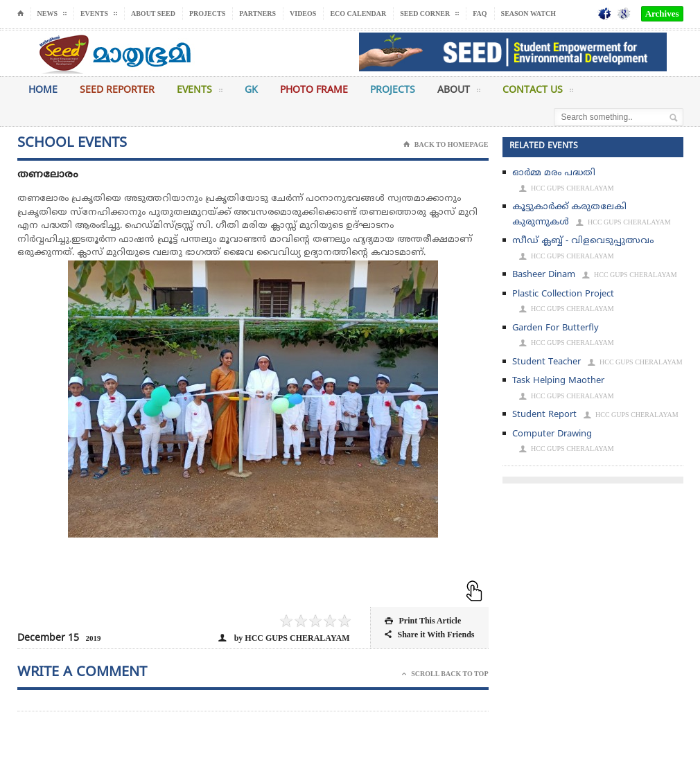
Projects (207, 14)
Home (43, 90)
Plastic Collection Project (563, 294)
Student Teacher (546, 362)
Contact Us (538, 93)
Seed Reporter (117, 90)
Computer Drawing (552, 434)
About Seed (153, 14)
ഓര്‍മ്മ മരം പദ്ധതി (554, 173)
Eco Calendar (358, 14)
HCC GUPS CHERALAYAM (567, 189)
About (459, 93)
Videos (303, 14)
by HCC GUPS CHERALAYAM (284, 638)
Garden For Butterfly (555, 328)
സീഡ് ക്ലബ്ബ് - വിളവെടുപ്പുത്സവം (583, 241)
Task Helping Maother (558, 381)
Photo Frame (314, 90)
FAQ (480, 14)
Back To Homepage (446, 145)
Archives (662, 14)
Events (200, 93)
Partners (257, 14)
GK (251, 90)
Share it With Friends (429, 635)
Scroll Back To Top (445, 674)
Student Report (544, 415)
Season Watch (528, 14)
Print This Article (423, 621)
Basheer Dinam (544, 275)
